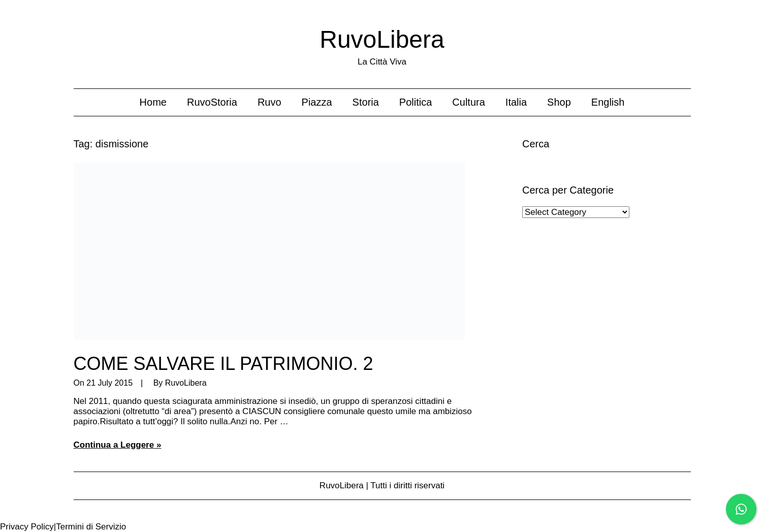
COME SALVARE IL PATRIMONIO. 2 (224, 364)
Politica (416, 102)
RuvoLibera (382, 39)
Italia (516, 102)
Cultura (468, 102)
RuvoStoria (212, 102)
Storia (366, 102)
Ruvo (269, 102)
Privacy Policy (27, 527)
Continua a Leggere (114, 445)
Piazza (317, 102)
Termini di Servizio (91, 527)
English (608, 102)
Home (153, 102)
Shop (559, 102)
